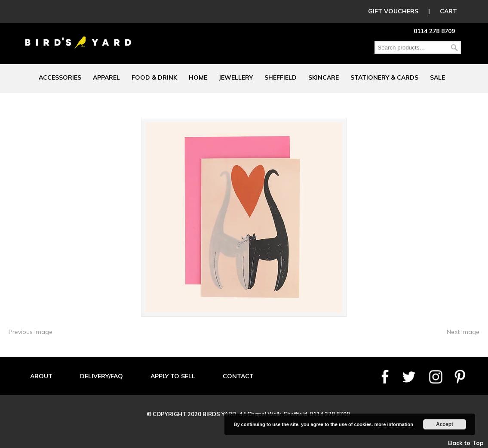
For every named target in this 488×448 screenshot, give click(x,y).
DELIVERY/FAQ (101, 376)
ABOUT (41, 376)
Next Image (463, 332)
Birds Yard (78, 36)
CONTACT (238, 376)
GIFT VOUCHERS (393, 11)
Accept (445, 424)
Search (454, 48)
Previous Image (31, 332)
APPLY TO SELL (173, 376)
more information (393, 424)
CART (448, 11)
